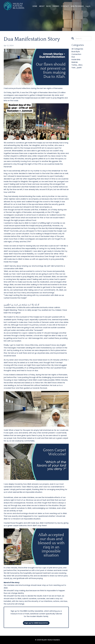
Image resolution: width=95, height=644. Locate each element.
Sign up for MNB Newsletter (36, 623)
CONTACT (65, 6)
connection (76, 54)
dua (73, 57)
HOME (34, 6)
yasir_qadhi (77, 68)
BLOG (48, 6)
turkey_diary (77, 65)
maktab (75, 62)
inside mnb (76, 60)
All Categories (77, 49)
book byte (76, 52)
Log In (88, 6)
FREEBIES (55, 6)
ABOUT (41, 6)
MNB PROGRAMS (77, 6)
